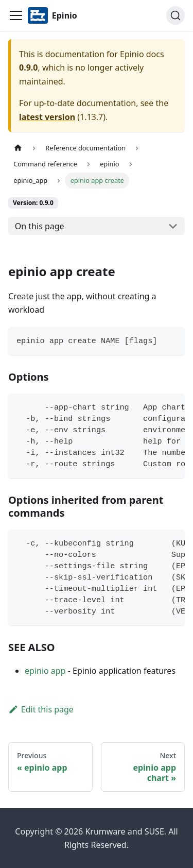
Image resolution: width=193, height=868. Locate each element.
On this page (40, 226)
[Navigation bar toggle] (16, 15)
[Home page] (18, 148)
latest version (47, 117)
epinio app (45, 671)
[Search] (176, 15)
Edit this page (41, 709)
